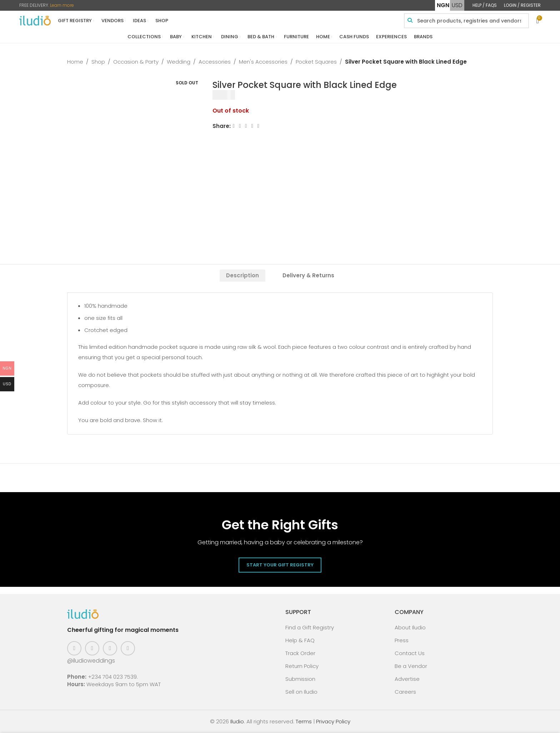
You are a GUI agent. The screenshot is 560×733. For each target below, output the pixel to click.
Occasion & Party (136, 62)
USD (457, 5)
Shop (98, 62)
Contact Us (410, 653)
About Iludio (410, 627)
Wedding (179, 62)
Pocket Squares (316, 62)
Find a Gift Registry (310, 627)
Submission (300, 679)
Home (75, 62)
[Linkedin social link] (252, 126)
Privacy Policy (333, 721)
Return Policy (302, 666)
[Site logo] (35, 20)
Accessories (215, 62)
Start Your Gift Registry (280, 565)
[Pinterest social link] (110, 648)
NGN (443, 5)
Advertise (407, 679)
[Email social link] (246, 126)
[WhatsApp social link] (258, 126)
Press (402, 640)
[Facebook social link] (234, 126)
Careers (405, 692)
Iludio (237, 721)
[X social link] (240, 126)
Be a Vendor (411, 666)
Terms (304, 721)
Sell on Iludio (301, 692)
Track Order (300, 653)
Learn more (62, 5)
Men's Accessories (263, 62)
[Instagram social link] (92, 648)
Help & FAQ (300, 640)
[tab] (242, 276)
